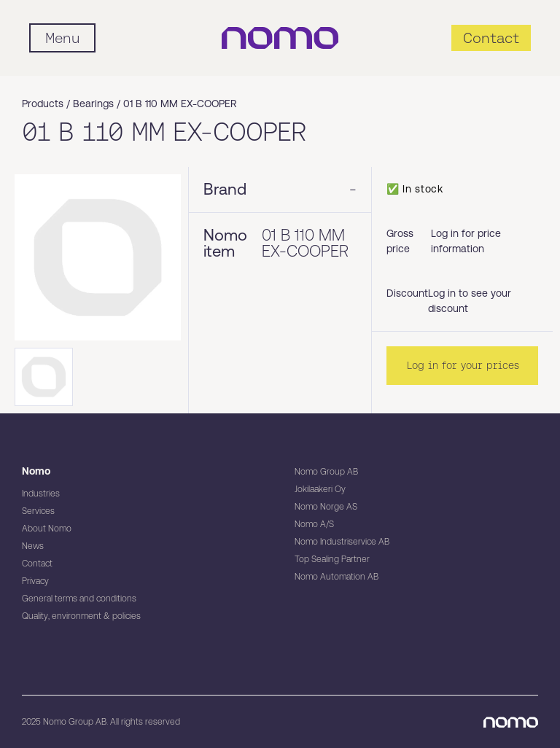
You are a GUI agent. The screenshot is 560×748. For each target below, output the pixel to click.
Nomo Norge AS (326, 507)
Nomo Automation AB (337, 577)
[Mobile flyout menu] (62, 38)
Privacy (35, 581)
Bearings (93, 104)
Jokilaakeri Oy (320, 489)
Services (38, 511)
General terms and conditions (79, 599)
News (33, 546)
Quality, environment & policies (81, 616)
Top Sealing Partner (332, 559)
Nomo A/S (314, 524)
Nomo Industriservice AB (342, 542)
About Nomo (47, 529)
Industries (41, 494)
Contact (37, 564)
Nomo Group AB (326, 472)
